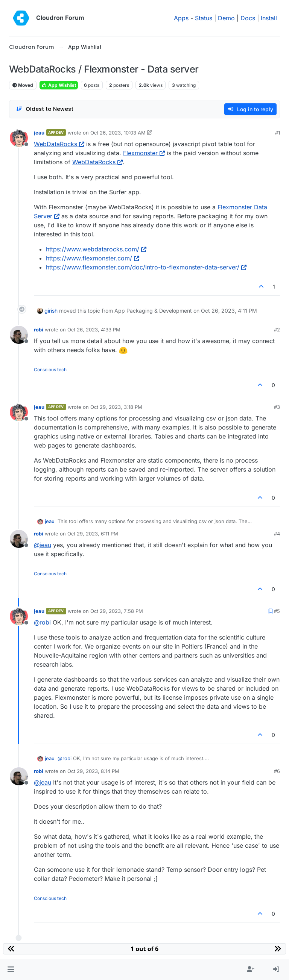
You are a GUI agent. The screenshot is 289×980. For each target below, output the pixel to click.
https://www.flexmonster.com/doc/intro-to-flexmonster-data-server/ (146, 267)
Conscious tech (50, 370)
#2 (277, 330)
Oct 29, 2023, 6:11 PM (93, 534)
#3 (277, 407)
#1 (278, 133)
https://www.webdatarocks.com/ (96, 249)
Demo (226, 18)
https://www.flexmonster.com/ (93, 258)
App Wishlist (59, 85)
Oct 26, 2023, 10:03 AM (118, 133)
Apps (181, 18)
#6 (277, 771)
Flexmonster (144, 153)
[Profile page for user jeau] (19, 138)
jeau (39, 133)
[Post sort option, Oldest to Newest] (45, 109)
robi (39, 330)
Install (269, 18)
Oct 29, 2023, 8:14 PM (93, 771)
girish (51, 311)
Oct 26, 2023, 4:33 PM (94, 330)
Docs (248, 18)
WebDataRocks (59, 144)
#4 (277, 534)
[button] (11, 969)
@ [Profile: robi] (42, 622)
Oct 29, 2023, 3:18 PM (116, 407)
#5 (277, 611)
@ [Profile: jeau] (43, 545)
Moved (23, 85)
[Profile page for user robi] (19, 335)
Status (204, 18)
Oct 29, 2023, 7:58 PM (117, 611)
